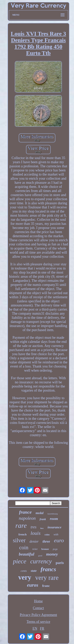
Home (38, 601)
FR (42, 629)
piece (20, 561)
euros (33, 585)
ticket (35, 549)
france (25, 512)
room (54, 519)
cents (24, 571)
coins (47, 535)
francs (48, 569)
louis (36, 533)
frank (43, 519)
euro (59, 540)
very (25, 577)
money (52, 554)
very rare (47, 578)
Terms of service (38, 622)
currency (41, 561)
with (56, 535)
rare (21, 526)
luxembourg (52, 514)
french (22, 534)
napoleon (27, 518)
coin (24, 548)
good (40, 556)
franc (46, 586)
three (46, 541)
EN (35, 629)
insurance (54, 527)
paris (60, 563)
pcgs (55, 549)
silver (19, 540)
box (42, 528)
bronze (45, 549)
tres (33, 527)
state (34, 571)
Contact (38, 608)
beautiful (26, 554)
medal (39, 513)
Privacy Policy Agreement (38, 615)
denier (34, 541)
